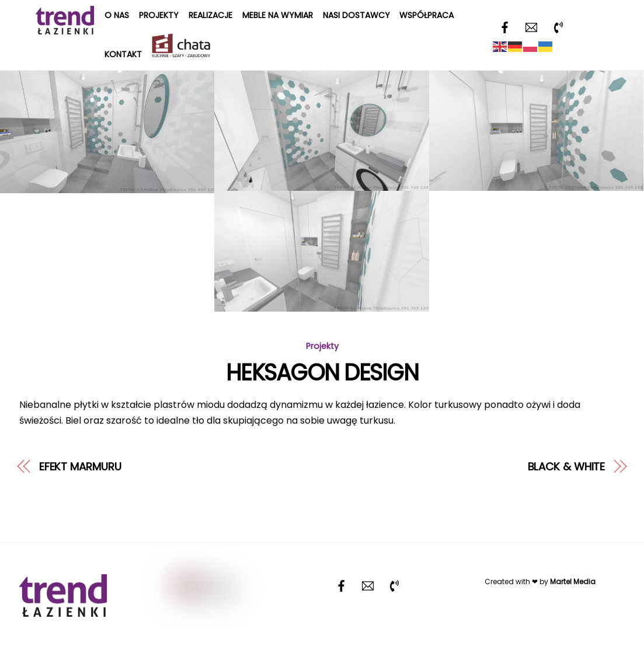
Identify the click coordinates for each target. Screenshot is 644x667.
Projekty (159, 15)
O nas (117, 15)
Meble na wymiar (278, 15)
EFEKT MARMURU (80, 467)
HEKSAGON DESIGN (322, 373)
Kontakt (123, 54)
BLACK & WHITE (567, 467)
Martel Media (573, 582)
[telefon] (558, 27)
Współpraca (427, 15)
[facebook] (504, 27)
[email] (531, 27)
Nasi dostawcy (356, 15)
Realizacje (210, 15)
